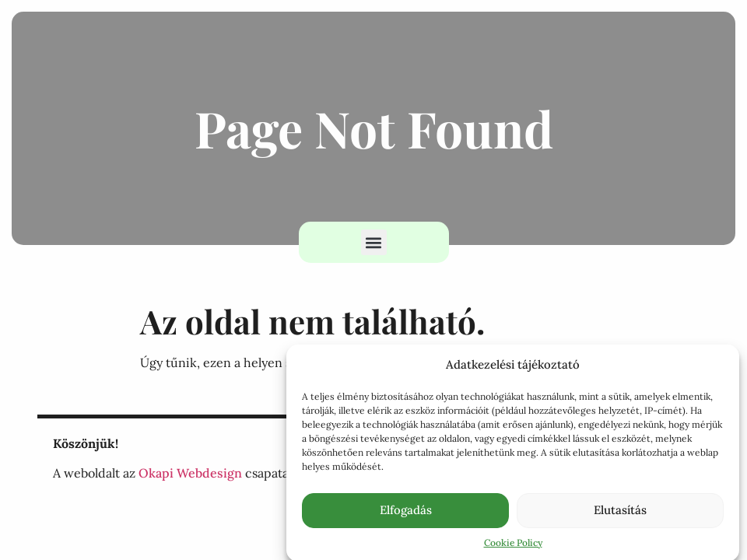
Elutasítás (620, 513)
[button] (374, 242)
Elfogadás (406, 513)
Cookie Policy (513, 546)
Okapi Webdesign (190, 473)
